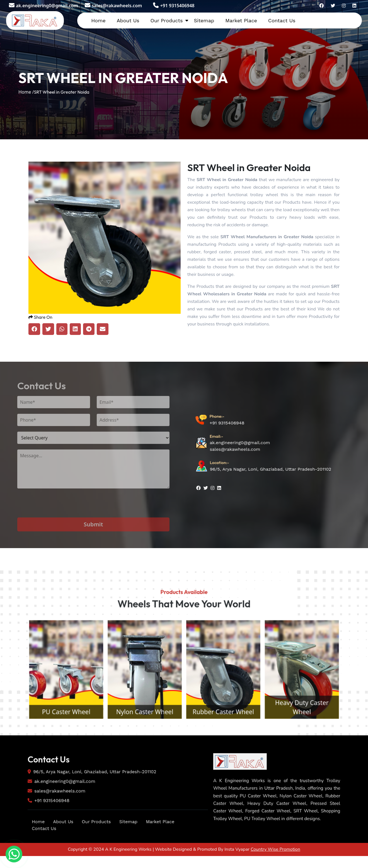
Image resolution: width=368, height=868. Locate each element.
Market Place (241, 20)
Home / (26, 92)
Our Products (166, 20)
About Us (128, 20)
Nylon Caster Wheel (139, 743)
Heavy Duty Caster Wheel (321, 738)
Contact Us (282, 20)
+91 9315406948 (174, 6)
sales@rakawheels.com (113, 6)
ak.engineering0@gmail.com (43, 6)
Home (98, 20)
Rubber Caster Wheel (230, 743)
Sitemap (204, 20)
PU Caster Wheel (47, 743)
